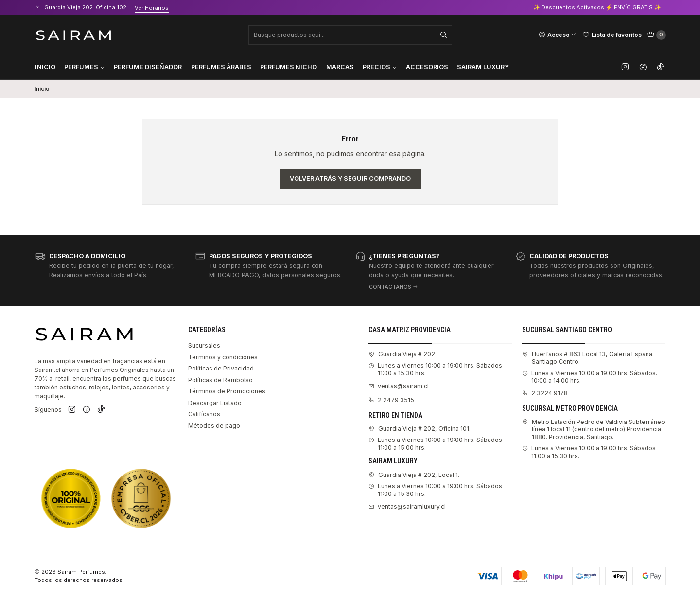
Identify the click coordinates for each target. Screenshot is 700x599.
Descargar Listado (215, 403)
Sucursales (204, 345)
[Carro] (657, 35)
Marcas (340, 67)
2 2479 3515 (391, 400)
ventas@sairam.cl (399, 386)
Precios (380, 67)
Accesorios (427, 67)
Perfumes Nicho (289, 67)
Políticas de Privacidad (221, 368)
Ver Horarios (152, 8)
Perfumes (85, 67)
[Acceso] (558, 35)
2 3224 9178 (545, 393)
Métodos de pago (214, 426)
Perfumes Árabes (221, 67)
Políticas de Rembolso (220, 380)
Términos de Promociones (227, 391)
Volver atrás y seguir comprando (350, 179)
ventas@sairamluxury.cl (407, 506)
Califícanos (204, 414)
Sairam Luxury (483, 67)
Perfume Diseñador (148, 67)
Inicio (45, 67)
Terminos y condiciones (223, 357)
